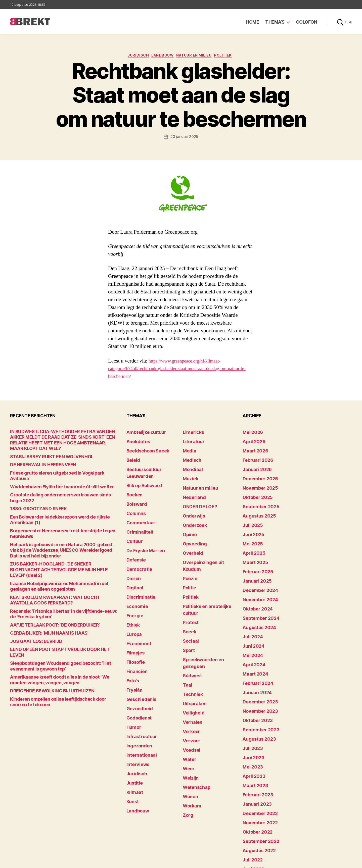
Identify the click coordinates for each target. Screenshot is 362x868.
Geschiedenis (139, 651)
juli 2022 (251, 791)
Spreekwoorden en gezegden (208, 612)
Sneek (188, 589)
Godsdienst (137, 667)
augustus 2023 (256, 690)
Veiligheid (191, 651)
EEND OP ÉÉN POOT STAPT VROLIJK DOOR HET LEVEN (56, 602)
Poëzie (189, 550)
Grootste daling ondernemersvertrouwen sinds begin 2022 (61, 482)
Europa (133, 597)
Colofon (307, 22)
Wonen (189, 721)
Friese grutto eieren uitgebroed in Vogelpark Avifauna (56, 467)
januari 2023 (254, 745)
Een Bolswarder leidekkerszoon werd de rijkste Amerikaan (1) (62, 498)
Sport (188, 604)
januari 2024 (254, 651)
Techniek (191, 635)
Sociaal (189, 597)
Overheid (191, 534)
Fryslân (133, 643)
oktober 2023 (255, 674)
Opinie (188, 519)
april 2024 (252, 628)
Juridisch (133, 57)
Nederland (192, 488)
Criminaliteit (137, 511)
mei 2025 (251, 526)
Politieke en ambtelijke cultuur (209, 573)
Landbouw (161, 57)
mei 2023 (251, 713)
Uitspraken (192, 643)
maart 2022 (253, 822)
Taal (187, 628)
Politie (188, 558)
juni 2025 (251, 519)
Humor (132, 674)
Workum (190, 729)
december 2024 (257, 565)
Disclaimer (303, 862)
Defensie (134, 534)
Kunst (132, 737)
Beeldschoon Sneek (144, 449)
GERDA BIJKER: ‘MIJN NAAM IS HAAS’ (41, 587)
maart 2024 (253, 635)
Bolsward (135, 488)
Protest (189, 581)
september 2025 (257, 495)
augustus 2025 (256, 503)
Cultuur (133, 519)
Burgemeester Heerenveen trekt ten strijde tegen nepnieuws (63, 506)
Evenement (137, 604)
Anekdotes (136, 441)
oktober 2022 (255, 768)
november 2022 (257, 760)
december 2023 (257, 659)
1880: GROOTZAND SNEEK (33, 490)
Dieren (132, 550)
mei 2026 (251, 433)
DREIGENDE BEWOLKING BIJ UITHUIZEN (44, 636)
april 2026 (252, 441)
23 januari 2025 (184, 138)
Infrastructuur (139, 682)
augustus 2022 (256, 783)
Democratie (137, 542)
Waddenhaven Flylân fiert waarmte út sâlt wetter (52, 475)
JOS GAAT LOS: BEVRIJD (31, 595)
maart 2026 (253, 449)
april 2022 (251, 815)
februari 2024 (255, 643)
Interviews (136, 706)
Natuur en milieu (197, 57)
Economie (135, 573)
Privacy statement (336, 862)
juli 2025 (251, 511)
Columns (134, 495)
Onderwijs (192, 503)
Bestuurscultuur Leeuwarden (152, 464)
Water (188, 690)
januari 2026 (254, 464)
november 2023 (257, 667)
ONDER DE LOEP (197, 495)
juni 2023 (251, 706)
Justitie (133, 721)
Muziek (189, 472)
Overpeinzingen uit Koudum (207, 542)
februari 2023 (255, 737)
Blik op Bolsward (141, 472)
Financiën (135, 628)
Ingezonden (137, 690)
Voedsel (190, 682)
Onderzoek (192, 511)
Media (188, 449)
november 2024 (257, 573)
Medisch (190, 456)
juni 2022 (251, 799)
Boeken (133, 480)
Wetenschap (194, 713)
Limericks (191, 433)
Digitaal (133, 558)
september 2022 (257, 776)
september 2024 (257, 589)
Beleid (132, 456)
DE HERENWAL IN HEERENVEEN (37, 459)
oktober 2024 (255, 581)
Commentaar (138, 503)
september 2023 (257, 682)
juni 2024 (251, 612)
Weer (187, 698)
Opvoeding (192, 526)
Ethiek (132, 589)
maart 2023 (253, 729)
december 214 (255, 838)
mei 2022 (251, 807)
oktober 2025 (255, 488)
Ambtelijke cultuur (142, 433)
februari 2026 (255, 456)
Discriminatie (138, 565)
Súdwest (191, 620)
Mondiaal (191, 464)
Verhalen (191, 659)
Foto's (132, 635)
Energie (133, 581)
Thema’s (275, 22)
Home (252, 22)
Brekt (28, 862)
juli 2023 (251, 698)
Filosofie (134, 620)
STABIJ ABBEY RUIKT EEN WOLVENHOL (43, 451)
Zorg (187, 737)
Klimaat (133, 729)
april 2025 (251, 534)
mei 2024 (251, 620)
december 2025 (257, 472)
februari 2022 (255, 830)
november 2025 (257, 480)
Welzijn (189, 706)
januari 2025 (254, 558)
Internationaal (139, 698)
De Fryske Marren (142, 526)
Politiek (230, 57)
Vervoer (190, 674)
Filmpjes (134, 612)
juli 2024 (251, 604)
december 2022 (257, 752)
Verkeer (190, 667)
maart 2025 (253, 542)
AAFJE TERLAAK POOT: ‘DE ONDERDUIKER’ (46, 579)
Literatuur (191, 441)
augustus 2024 (256, 597)
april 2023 (251, 721)
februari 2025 (255, 550)
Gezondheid (137, 659)
